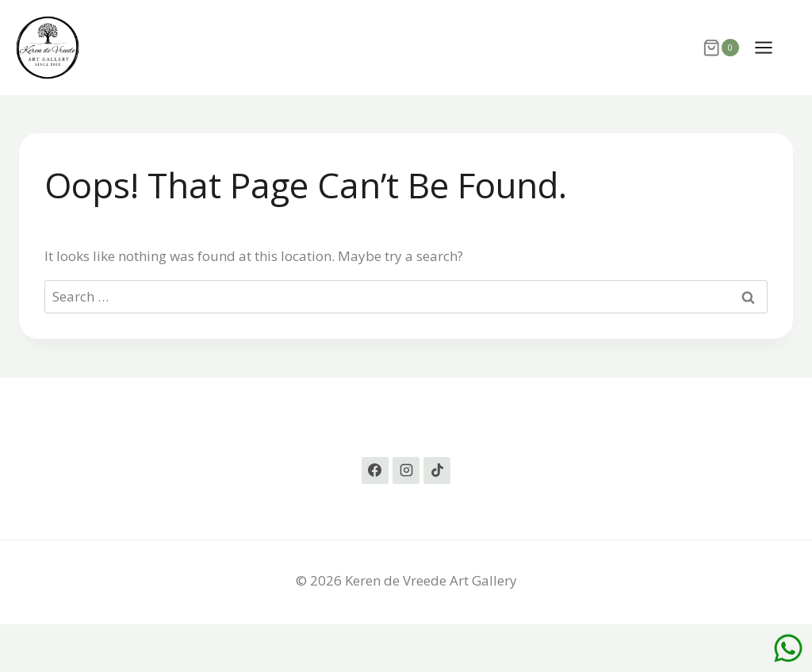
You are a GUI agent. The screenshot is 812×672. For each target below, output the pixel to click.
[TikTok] (437, 470)
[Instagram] (406, 470)
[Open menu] (772, 47)
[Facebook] (375, 470)
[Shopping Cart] (720, 48)
